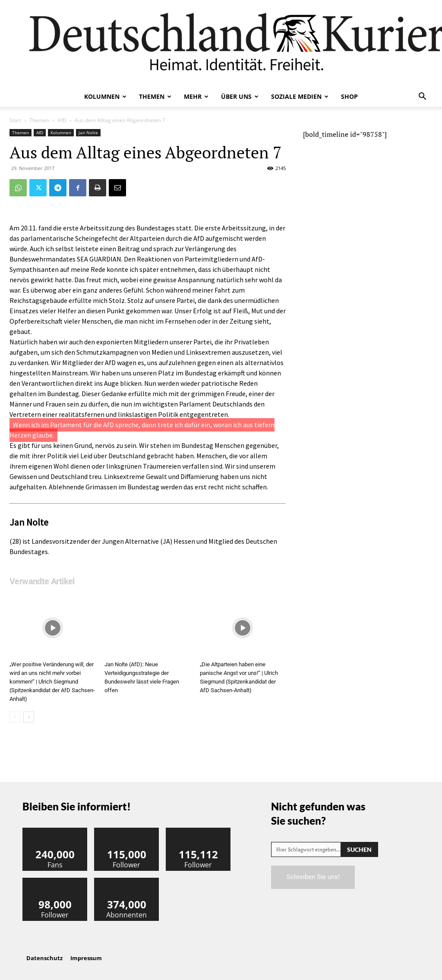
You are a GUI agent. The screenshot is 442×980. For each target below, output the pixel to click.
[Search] (359, 849)
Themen (155, 96)
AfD (62, 120)
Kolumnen (105, 96)
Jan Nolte (88, 132)
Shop (349, 96)
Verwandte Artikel (42, 581)
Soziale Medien (300, 96)
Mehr (196, 96)
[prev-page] (15, 717)
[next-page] (29, 717)
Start (15, 120)
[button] (422, 97)
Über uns (240, 96)
